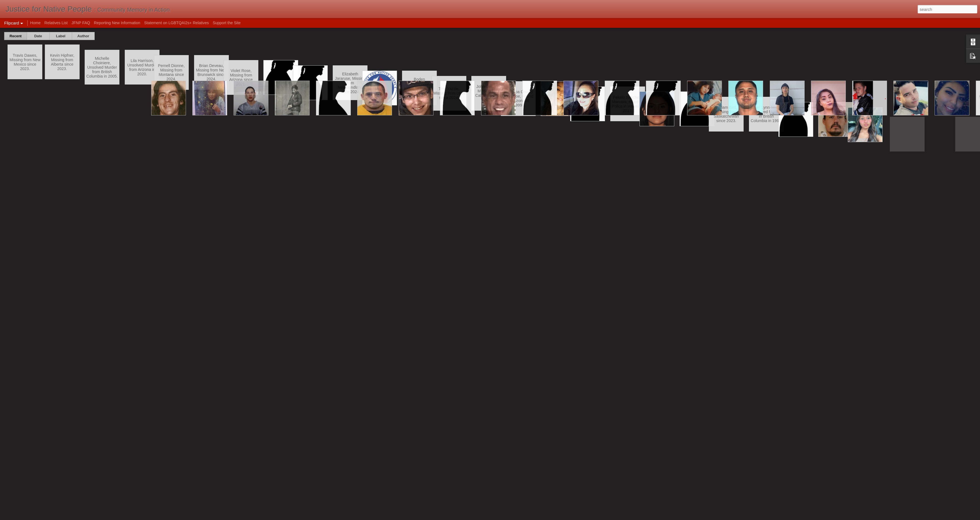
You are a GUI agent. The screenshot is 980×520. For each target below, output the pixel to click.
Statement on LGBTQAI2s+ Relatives (177, 23)
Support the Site (227, 23)
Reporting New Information (117, 23)
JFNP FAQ (81, 23)
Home (35, 23)
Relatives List (56, 23)
